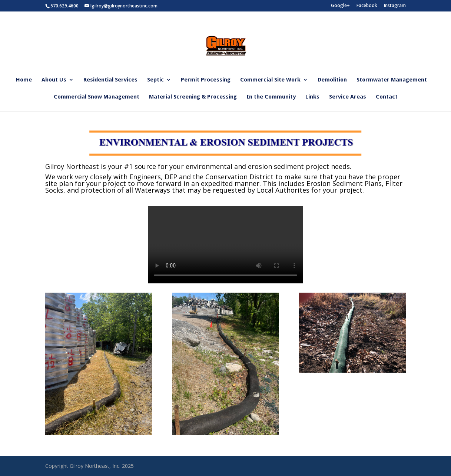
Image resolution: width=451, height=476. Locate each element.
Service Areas (348, 97)
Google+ (340, 6)
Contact (387, 97)
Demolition (332, 80)
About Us (54, 80)
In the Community (271, 97)
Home (24, 80)
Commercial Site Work (270, 80)
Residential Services (110, 80)
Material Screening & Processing (193, 97)
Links (312, 97)
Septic (155, 80)
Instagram (395, 6)
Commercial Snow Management (97, 97)
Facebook (367, 6)
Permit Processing (206, 80)
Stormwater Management (392, 80)
